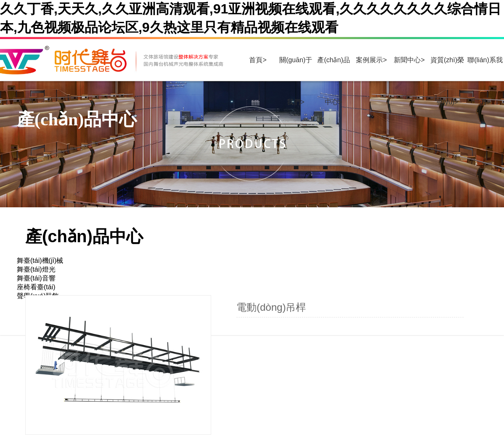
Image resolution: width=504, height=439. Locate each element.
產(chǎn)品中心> (333, 69)
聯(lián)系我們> (485, 69)
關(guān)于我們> (296, 69)
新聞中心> (409, 60)
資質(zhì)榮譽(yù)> (447, 69)
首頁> (258, 60)
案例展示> (371, 60)
